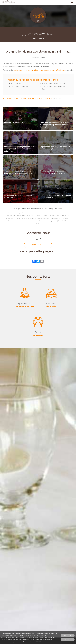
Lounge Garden (13, 2)
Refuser (68, 639)
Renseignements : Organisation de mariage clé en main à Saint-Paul (28, 99)
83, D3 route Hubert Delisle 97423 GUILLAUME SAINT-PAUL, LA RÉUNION (38, 34)
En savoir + (38, 642)
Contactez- (38, 38)
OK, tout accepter (68, 636)
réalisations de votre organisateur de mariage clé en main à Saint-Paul (39, 70)
